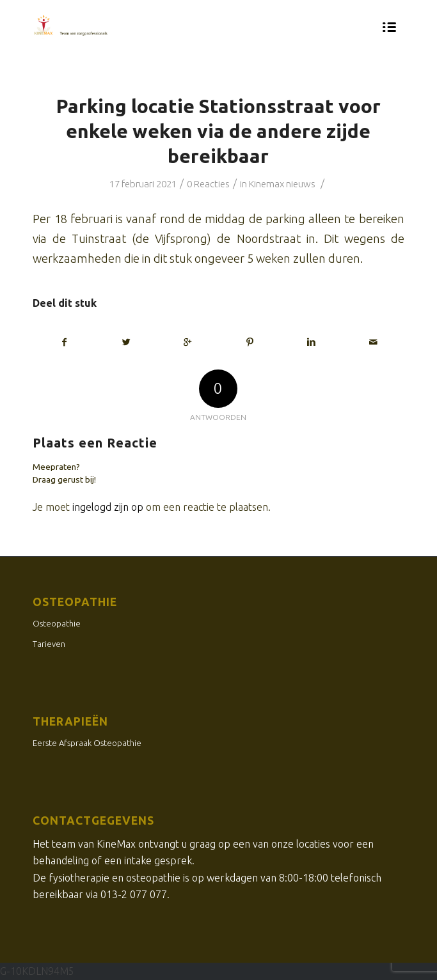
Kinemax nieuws (282, 184)
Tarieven (49, 644)
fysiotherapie (79, 878)
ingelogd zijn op (108, 507)
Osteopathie (57, 623)
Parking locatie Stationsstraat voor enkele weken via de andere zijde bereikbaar (219, 131)
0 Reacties (208, 184)
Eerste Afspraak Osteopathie (87, 743)
